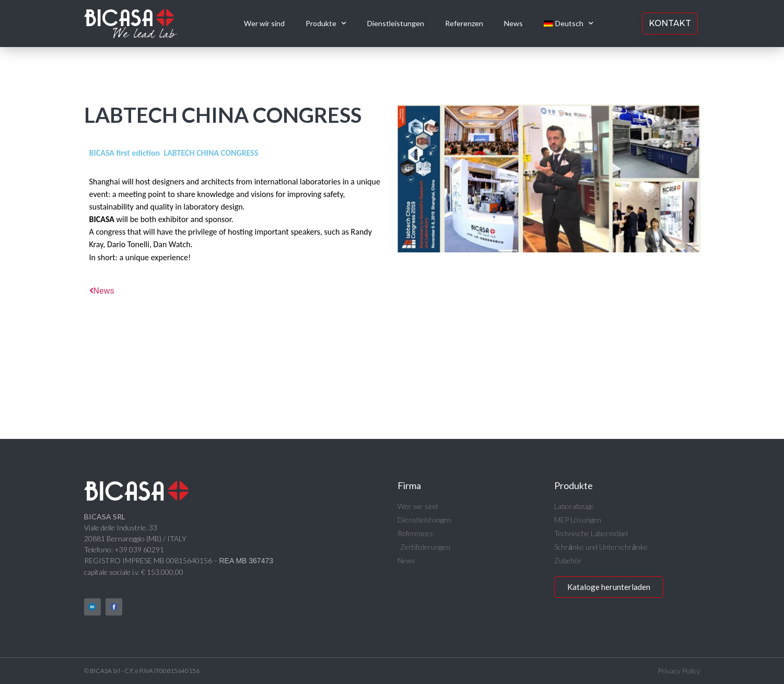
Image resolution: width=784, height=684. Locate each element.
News (513, 23)
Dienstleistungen (396, 23)
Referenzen (464, 23)
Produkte (326, 24)
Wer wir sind (264, 23)
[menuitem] (569, 24)
